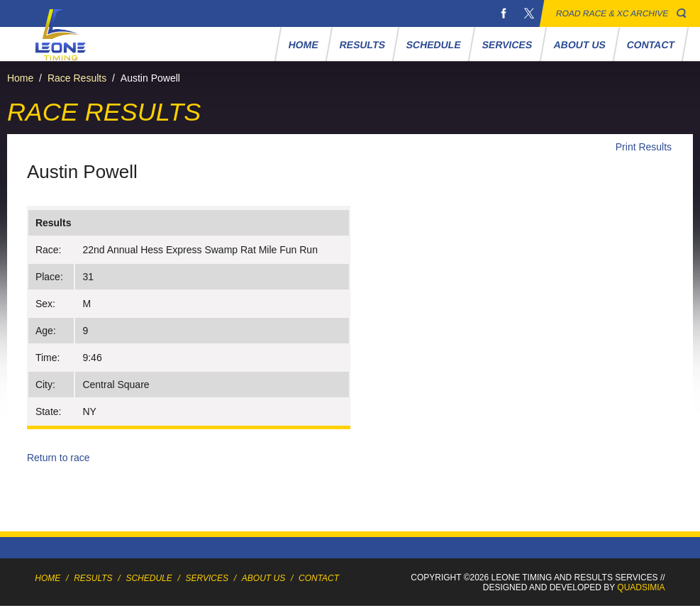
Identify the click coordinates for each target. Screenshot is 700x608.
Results (362, 45)
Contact (650, 45)
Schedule (434, 45)
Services (507, 45)
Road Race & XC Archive (612, 13)
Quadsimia (641, 587)
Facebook (504, 13)
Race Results (77, 78)
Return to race (59, 458)
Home (303, 45)
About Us (579, 45)
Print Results (644, 147)
